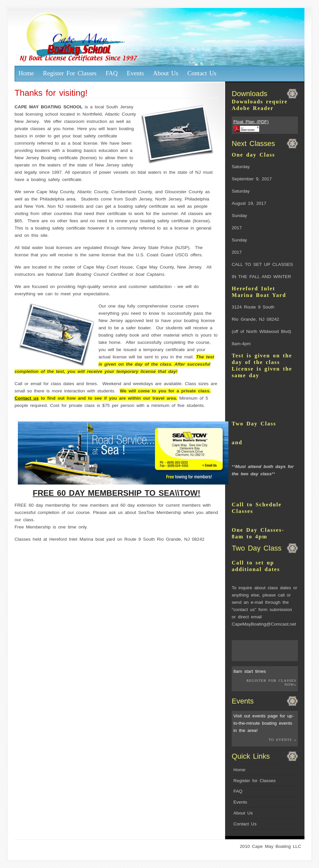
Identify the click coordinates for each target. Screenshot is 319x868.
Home (26, 73)
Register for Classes (255, 781)
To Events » (282, 740)
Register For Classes (70, 73)
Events (136, 73)
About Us (166, 73)
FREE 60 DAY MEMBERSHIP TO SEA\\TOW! (117, 493)
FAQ (112, 73)
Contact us (27, 398)
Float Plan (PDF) (251, 122)
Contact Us (202, 73)
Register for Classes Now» (271, 682)
